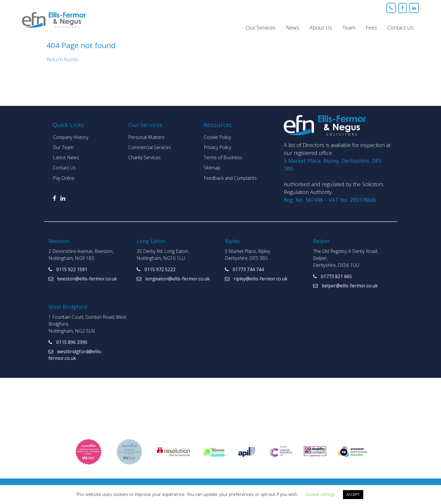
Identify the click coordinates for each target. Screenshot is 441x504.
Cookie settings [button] (321, 494)
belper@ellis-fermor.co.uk (345, 286)
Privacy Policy (217, 147)
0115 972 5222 (156, 269)
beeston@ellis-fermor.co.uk (83, 279)
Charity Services (144, 157)
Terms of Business (223, 157)
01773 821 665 (332, 276)
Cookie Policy (217, 137)
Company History (71, 137)
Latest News (66, 157)
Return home (62, 59)
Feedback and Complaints (230, 178)
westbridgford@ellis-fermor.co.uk (75, 355)
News (293, 28)
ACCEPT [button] (353, 494)
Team (349, 28)
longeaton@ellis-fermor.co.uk (173, 279)
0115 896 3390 (68, 342)
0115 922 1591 (68, 269)
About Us (321, 28)
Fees (371, 28)
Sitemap (212, 168)
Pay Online (64, 178)
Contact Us (401, 28)
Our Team (63, 147)
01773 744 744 (244, 269)
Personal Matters (146, 137)
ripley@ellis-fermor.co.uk (256, 279)
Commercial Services (150, 147)
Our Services (261, 28)
